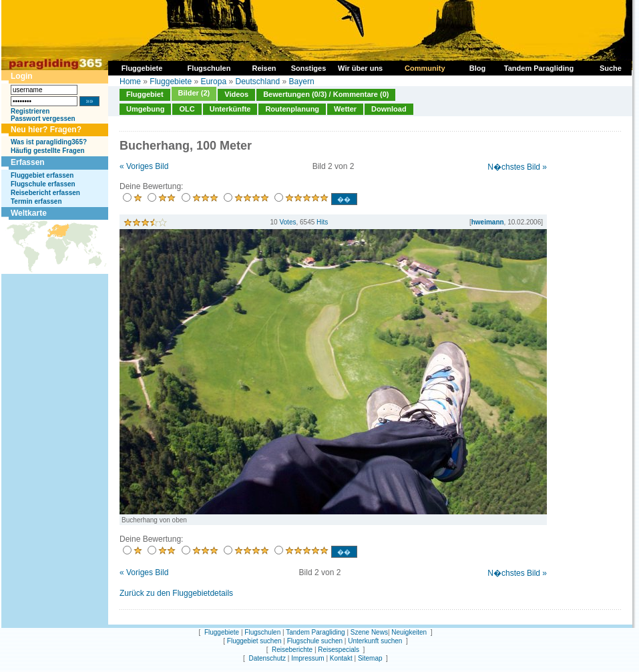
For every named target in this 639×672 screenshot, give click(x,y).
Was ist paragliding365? (49, 142)
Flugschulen (262, 632)
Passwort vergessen (43, 119)
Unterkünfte (230, 109)
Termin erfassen (36, 201)
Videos (236, 94)
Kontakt (341, 658)
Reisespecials (339, 650)
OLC (187, 109)
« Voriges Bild (144, 166)
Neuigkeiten (409, 632)
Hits (322, 222)
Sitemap (370, 658)
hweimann (488, 222)
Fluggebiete (171, 81)
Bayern (302, 81)
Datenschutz (267, 658)
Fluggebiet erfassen (42, 175)
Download (389, 109)
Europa (213, 81)
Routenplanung (292, 109)
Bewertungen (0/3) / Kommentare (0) (326, 94)
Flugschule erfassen (43, 184)
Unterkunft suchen (375, 641)
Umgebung (145, 109)
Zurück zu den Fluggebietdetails (176, 593)
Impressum (307, 658)
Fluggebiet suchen (254, 641)
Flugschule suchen (315, 641)
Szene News (369, 632)
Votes (287, 222)
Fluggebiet (145, 94)
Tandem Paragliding (315, 632)
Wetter (345, 109)
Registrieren (30, 111)
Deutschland (257, 81)
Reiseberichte (292, 650)
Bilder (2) (194, 93)
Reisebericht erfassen (45, 193)
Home (130, 81)
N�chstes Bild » (517, 167)
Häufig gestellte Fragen (48, 151)
